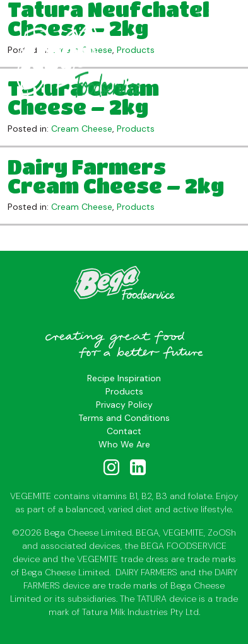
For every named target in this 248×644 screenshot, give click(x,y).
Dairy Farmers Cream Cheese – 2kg (116, 176)
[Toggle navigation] (215, 13)
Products (136, 129)
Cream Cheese (82, 129)
